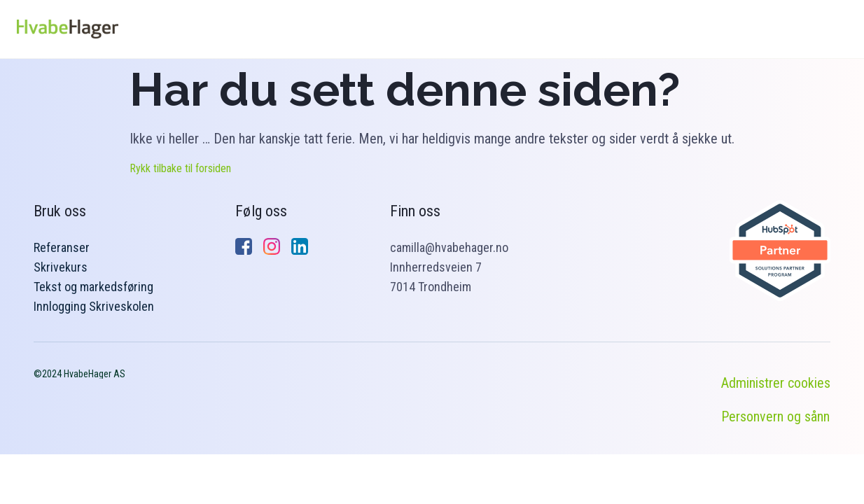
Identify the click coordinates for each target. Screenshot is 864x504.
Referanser (62, 247)
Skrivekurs (61, 267)
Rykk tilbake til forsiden (180, 168)
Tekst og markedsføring (93, 287)
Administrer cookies (776, 383)
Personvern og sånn (775, 416)
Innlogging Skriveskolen (94, 306)
